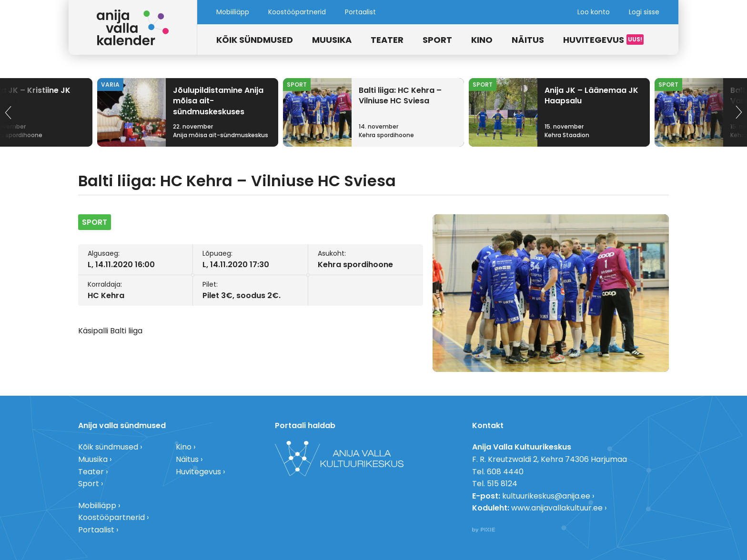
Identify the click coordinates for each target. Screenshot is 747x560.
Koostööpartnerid (297, 12)
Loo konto (594, 12)
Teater (387, 40)
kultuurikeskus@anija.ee (546, 496)
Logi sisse (644, 12)
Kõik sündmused (255, 40)
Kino (482, 40)
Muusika (332, 40)
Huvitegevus (594, 40)
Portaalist (360, 12)
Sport (437, 40)
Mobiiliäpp (233, 12)
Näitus (528, 40)
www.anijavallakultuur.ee (557, 508)
